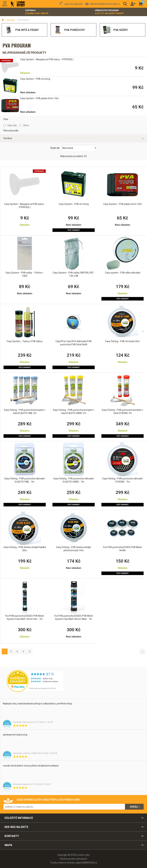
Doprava (37, 12)
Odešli (134, 807)
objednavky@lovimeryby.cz (105, 4)
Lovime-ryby (18, 4)
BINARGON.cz (90, 863)
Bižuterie (11, 20)
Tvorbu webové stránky (62, 863)
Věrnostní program (109, 12)
